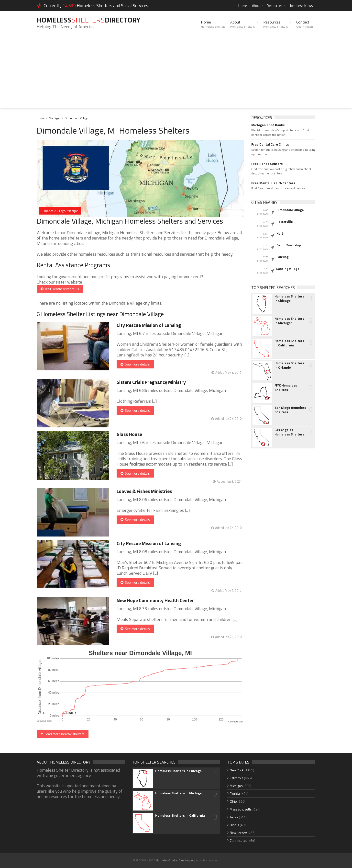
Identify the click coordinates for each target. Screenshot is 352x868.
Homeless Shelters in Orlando (289, 365)
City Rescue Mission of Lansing (149, 325)
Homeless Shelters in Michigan (289, 321)
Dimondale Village (77, 118)
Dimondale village (290, 210)
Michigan (55, 118)
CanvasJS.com (236, 722)
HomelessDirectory (88, 20)
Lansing (283, 257)
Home (243, 6)
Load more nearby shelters (63, 734)
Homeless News (301, 6)
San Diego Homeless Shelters (290, 410)
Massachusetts (241, 809)
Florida (235, 794)
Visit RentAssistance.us (60, 289)
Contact (305, 24)
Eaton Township (289, 245)
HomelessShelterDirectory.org (176, 860)
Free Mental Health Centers (273, 183)
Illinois (234, 825)
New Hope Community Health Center (155, 600)
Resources (275, 6)
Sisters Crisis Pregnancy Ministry (151, 382)
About (256, 6)
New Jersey (238, 833)
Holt (280, 233)
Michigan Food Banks (268, 125)
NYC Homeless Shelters (286, 388)
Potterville (285, 222)
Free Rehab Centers (267, 164)
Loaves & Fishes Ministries (144, 491)
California (236, 778)
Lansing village (288, 269)
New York (237, 770)
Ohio (233, 801)
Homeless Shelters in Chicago (289, 298)
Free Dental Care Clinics (270, 144)
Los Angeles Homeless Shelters (289, 432)
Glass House (129, 434)
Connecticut (238, 840)
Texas (234, 817)
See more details (135, 364)
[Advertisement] (176, 74)
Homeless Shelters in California (289, 343)
